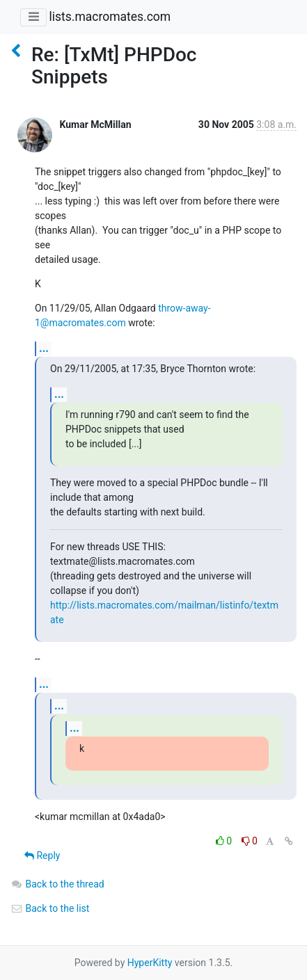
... (44, 348)
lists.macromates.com (110, 17)
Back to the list (50, 908)
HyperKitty (150, 963)
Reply (42, 856)
